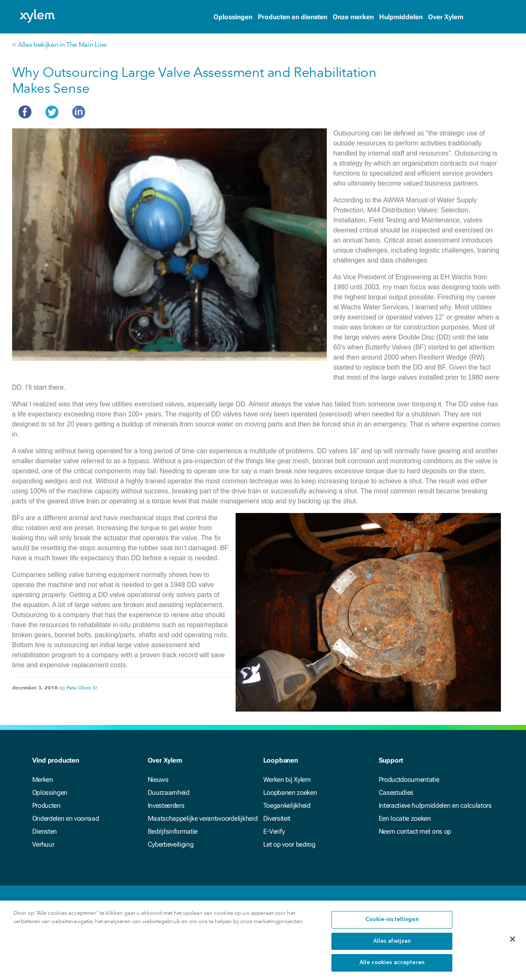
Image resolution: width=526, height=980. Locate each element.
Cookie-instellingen (392, 925)
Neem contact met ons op (415, 831)
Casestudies (396, 792)
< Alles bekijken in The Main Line (59, 45)
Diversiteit (277, 818)
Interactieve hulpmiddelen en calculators (435, 805)
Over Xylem (446, 17)
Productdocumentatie (409, 780)
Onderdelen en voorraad (66, 818)
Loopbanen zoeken (290, 792)
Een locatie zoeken (405, 818)
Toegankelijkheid (287, 805)
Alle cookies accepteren (392, 968)
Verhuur (43, 844)
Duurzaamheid (169, 792)
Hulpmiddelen (401, 17)
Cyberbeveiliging (171, 844)
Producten (46, 805)
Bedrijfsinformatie (173, 831)
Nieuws (158, 780)
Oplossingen (233, 17)
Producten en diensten (293, 17)
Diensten (45, 831)
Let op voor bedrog (289, 844)
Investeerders (166, 805)
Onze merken (353, 17)
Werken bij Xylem (287, 780)
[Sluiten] (513, 944)
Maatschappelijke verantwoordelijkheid (203, 818)
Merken (43, 780)
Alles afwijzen (392, 947)
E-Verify (274, 831)
